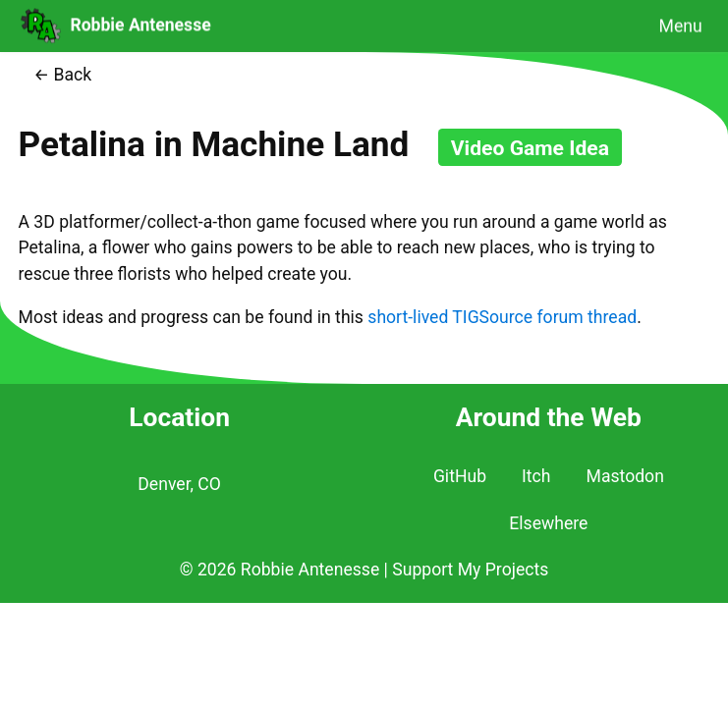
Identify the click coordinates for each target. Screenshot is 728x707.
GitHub (460, 476)
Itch (536, 476)
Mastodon (625, 476)
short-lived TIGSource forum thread (502, 317)
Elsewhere (548, 523)
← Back (62, 75)
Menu (681, 26)
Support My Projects (470, 570)
